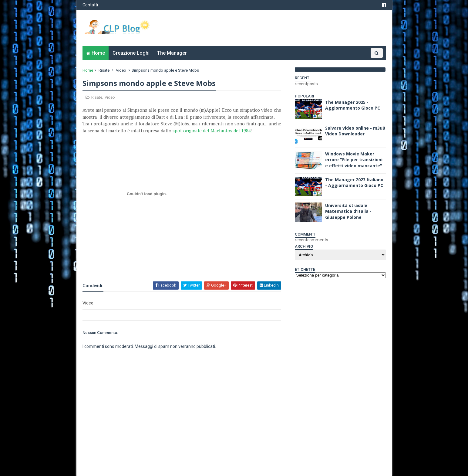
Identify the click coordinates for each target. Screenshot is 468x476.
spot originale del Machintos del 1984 (212, 131)
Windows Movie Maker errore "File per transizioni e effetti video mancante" (354, 160)
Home (98, 53)
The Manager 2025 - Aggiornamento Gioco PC (353, 105)
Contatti (90, 5)
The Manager (172, 53)
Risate (104, 70)
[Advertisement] (153, 264)
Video (121, 70)
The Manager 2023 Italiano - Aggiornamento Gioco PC (354, 183)
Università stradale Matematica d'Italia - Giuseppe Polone (348, 211)
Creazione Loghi (131, 53)
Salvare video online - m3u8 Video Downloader (355, 131)
